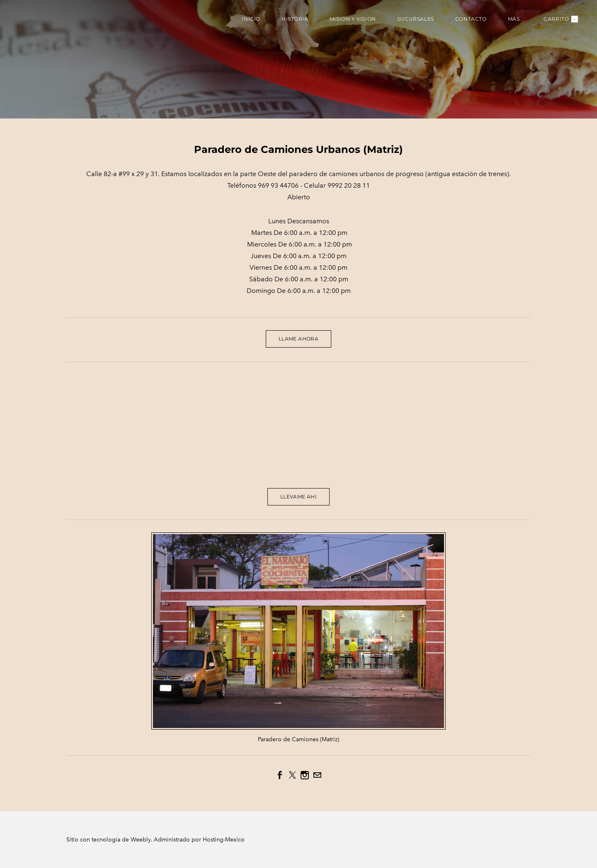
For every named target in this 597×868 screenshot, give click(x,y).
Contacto (471, 19)
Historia (295, 19)
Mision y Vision (353, 19)
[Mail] (317, 775)
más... (516, 19)
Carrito (561, 19)
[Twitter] (292, 775)
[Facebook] (280, 775)
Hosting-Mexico (224, 840)
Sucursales (416, 19)
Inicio (251, 19)
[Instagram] (305, 775)
